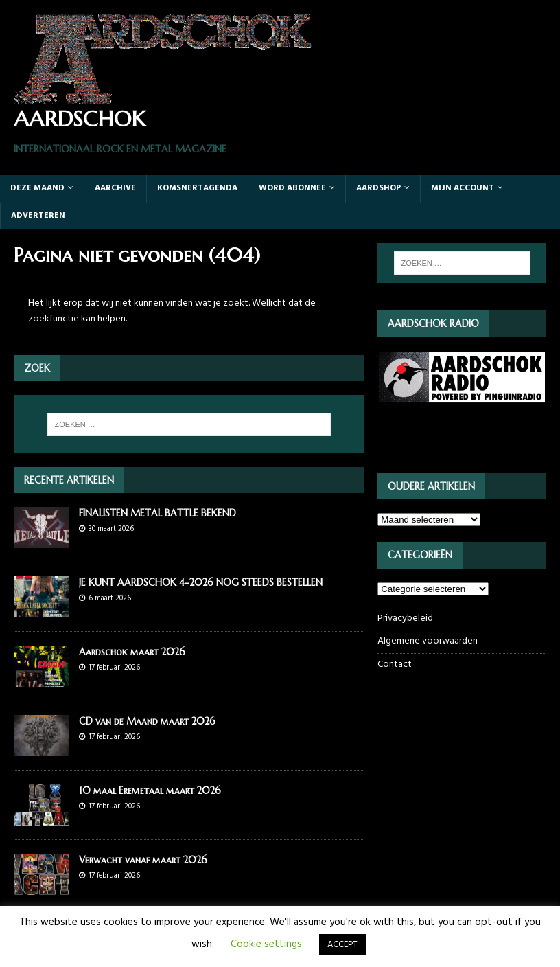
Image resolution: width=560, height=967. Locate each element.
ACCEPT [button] (342, 945)
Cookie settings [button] (266, 944)
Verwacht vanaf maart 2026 (143, 860)
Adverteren (38, 216)
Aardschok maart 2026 (132, 652)
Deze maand (37, 188)
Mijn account (463, 188)
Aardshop (378, 188)
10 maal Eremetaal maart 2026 (150, 790)
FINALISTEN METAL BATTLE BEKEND (157, 513)
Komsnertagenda (197, 188)
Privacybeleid (405, 619)
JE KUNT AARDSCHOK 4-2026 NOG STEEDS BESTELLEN (201, 582)
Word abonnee (292, 188)
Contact (395, 664)
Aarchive (115, 188)
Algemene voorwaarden (428, 641)
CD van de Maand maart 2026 (147, 721)
